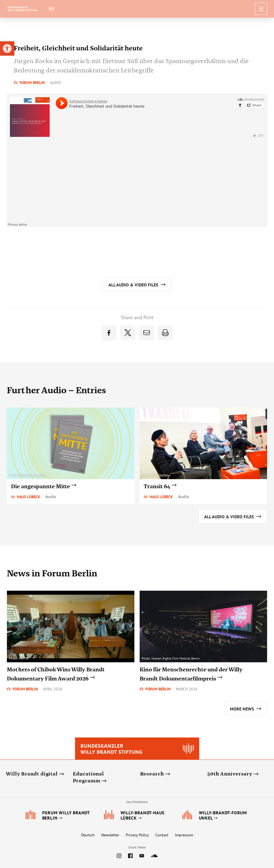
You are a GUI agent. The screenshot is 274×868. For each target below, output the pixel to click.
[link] (7, 48)
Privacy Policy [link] (137, 835)
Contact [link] (162, 835)
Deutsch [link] (88, 835)
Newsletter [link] (110, 835)
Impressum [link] (184, 835)
